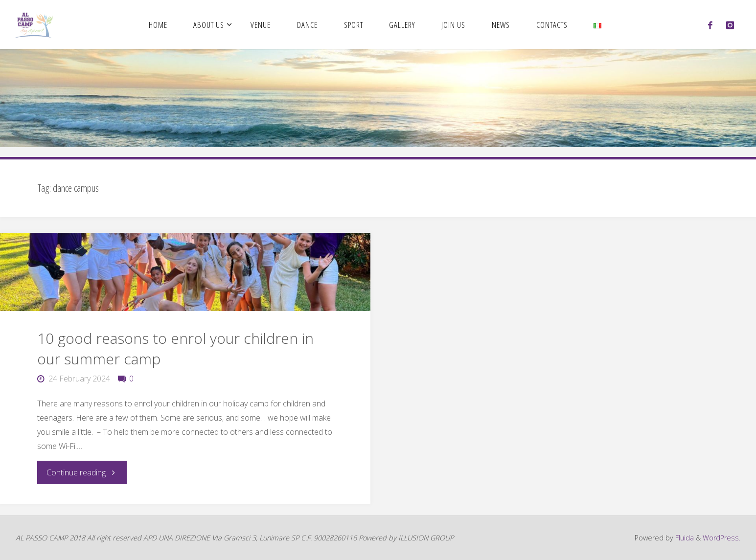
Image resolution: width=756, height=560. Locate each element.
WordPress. (722, 538)
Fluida (684, 538)
